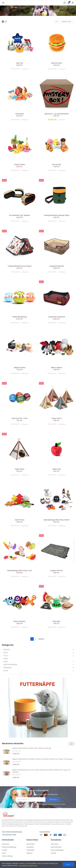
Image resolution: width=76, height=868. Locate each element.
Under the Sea (19, 520)
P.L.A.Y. (6, 656)
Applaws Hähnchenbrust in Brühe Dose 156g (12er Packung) (32, 748)
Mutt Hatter (57, 621)
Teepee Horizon (57, 418)
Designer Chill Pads (57, 571)
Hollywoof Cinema (20, 367)
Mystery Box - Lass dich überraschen (57, 114)
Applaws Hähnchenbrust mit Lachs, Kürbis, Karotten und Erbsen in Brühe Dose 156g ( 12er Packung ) (41, 771)
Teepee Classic (20, 469)
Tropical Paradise (19, 164)
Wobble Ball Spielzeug (19, 317)
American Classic (57, 63)
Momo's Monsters (19, 621)
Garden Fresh (57, 469)
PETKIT (6, 659)
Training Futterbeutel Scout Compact (20, 266)
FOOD (6, 653)
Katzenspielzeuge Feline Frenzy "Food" (19, 571)
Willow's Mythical (57, 367)
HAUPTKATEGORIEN (10, 665)
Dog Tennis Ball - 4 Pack (20, 418)
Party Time (20, 63)
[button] (70, 744)
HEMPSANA (7, 668)
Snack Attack (20, 114)
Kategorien (8, 645)
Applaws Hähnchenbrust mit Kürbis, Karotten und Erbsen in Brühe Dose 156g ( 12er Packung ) (42, 759)
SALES (6, 662)
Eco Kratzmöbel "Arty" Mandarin (19, 215)
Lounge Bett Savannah (57, 266)
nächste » (42, 639)
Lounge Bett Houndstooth (57, 317)
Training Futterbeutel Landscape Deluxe (57, 215)
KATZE (6, 671)
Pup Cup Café (57, 164)
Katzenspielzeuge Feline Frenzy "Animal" (57, 520)
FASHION (7, 650)
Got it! (68, 864)
